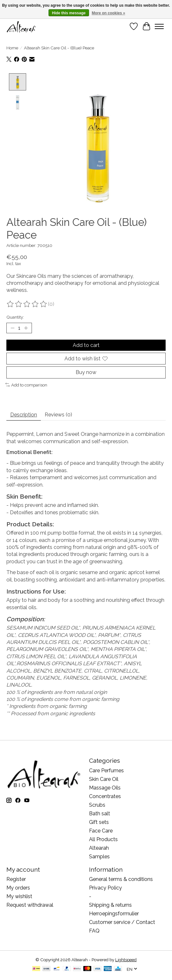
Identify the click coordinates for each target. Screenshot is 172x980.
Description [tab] (24, 415)
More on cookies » (109, 13)
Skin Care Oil (104, 779)
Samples (99, 856)
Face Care (101, 830)
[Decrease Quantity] (12, 328)
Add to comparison (26, 385)
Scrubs (97, 805)
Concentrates (105, 796)
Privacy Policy (105, 888)
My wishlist (19, 896)
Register (16, 879)
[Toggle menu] (159, 26)
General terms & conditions (121, 879)
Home (12, 48)
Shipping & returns (110, 905)
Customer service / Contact (122, 922)
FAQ (94, 931)
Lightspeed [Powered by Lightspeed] (126, 960)
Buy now (86, 372)
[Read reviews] (27, 304)
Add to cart (86, 345)
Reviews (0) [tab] (58, 415)
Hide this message (69, 13)
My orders (18, 888)
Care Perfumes (106, 770)
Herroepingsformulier (114, 914)
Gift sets (99, 822)
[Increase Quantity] (26, 328)
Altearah (99, 848)
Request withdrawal (30, 905)
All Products (103, 839)
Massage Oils (105, 787)
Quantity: (15, 317)
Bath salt (100, 813)
